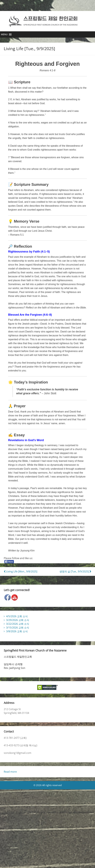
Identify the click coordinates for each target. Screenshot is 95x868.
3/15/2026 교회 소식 (18, 630)
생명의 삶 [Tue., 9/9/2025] (75, 574)
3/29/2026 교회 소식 (18, 623)
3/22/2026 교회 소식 (18, 627)
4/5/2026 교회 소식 (17, 619)
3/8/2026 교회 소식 (17, 634)
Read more (10, 774)
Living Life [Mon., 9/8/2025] (21, 574)
